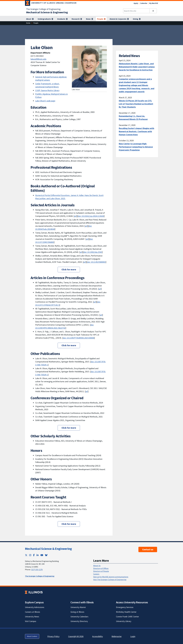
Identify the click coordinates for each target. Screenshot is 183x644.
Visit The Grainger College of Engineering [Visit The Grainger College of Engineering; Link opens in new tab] (110, 580)
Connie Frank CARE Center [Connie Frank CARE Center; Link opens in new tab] (127, 617)
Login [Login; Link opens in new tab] (133, 636)
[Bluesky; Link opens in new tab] (46, 555)
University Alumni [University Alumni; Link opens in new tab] (78, 607)
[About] (30, 19)
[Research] (77, 19)
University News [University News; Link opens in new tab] (32, 617)
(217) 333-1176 (37, 570)
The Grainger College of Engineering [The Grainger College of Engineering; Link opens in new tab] (43, 9)
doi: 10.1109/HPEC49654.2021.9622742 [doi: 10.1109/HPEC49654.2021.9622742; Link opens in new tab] (65, 326)
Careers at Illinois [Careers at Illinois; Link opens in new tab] (33, 612)
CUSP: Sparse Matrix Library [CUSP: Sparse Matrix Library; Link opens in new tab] (47, 90)
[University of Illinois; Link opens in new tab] (34, 592)
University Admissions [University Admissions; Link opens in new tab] (35, 607)
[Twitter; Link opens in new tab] (26, 555)
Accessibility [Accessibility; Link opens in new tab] (98, 636)
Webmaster (117, 636)
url (100, 289)
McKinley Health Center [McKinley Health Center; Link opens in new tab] (126, 612)
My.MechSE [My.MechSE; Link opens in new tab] (154, 3)
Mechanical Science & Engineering (48, 549)
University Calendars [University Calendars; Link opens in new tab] (79, 617)
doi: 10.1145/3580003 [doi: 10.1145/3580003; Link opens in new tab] (96, 262)
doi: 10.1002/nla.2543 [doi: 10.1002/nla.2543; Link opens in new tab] (93, 252)
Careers (96, 574)
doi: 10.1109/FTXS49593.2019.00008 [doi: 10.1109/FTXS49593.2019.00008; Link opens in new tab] (79, 338)
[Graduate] (62, 19)
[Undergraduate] (45, 19)
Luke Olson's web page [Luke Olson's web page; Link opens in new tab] (45, 101)
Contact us (148, 549)
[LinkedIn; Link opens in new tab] (38, 555)
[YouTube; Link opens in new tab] (42, 555)
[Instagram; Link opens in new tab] (30, 555)
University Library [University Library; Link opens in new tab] (124, 621)
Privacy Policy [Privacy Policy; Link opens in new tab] (53, 636)
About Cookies (32, 636)
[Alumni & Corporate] (119, 19)
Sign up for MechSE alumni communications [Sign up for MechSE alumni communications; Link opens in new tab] (111, 577)
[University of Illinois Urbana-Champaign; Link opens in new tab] (51, 3)
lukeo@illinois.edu (38, 59)
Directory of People (101, 571)
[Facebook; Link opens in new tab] (34, 555)
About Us (97, 566)
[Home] (28, 23)
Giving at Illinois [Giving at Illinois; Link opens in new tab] (77, 612)
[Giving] (137, 19)
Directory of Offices (101, 568)
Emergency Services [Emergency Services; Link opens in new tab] (125, 607)
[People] (101, 19)
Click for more (69, 269)
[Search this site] (136, 11)
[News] (89, 19)
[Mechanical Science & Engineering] (47, 12)
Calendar (144, 3)
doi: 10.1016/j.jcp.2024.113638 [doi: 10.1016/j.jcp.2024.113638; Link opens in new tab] (91, 216)
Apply (136, 3)
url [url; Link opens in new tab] (75, 216)
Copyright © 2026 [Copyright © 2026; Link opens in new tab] (76, 636)
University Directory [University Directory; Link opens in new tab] (79, 621)
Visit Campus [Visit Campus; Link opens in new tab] (31, 621)
